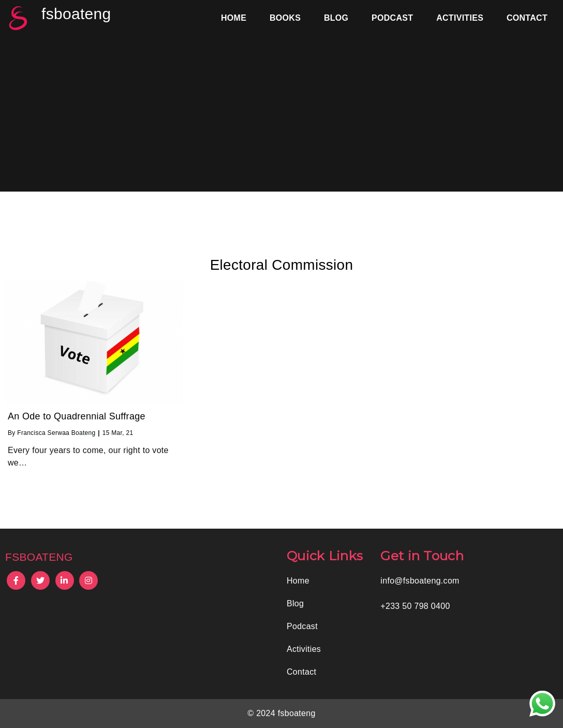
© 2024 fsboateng (281, 713)
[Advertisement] (281, 114)
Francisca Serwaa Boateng (56, 433)
